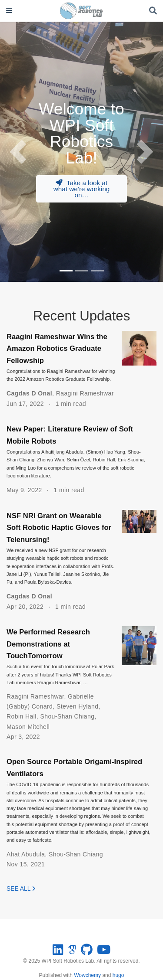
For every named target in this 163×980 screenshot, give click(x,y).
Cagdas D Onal (29, 393)
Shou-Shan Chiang (67, 716)
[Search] (153, 11)
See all (21, 889)
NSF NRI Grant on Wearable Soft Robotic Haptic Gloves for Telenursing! (59, 528)
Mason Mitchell (28, 727)
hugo (118, 975)
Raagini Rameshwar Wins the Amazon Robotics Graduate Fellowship (57, 349)
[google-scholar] (72, 952)
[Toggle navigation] (9, 11)
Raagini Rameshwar (85, 393)
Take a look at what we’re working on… (82, 189)
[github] (87, 952)
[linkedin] (58, 952)
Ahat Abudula (26, 854)
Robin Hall (22, 716)
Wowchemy (87, 975)
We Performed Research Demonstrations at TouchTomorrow (48, 644)
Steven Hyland (78, 706)
